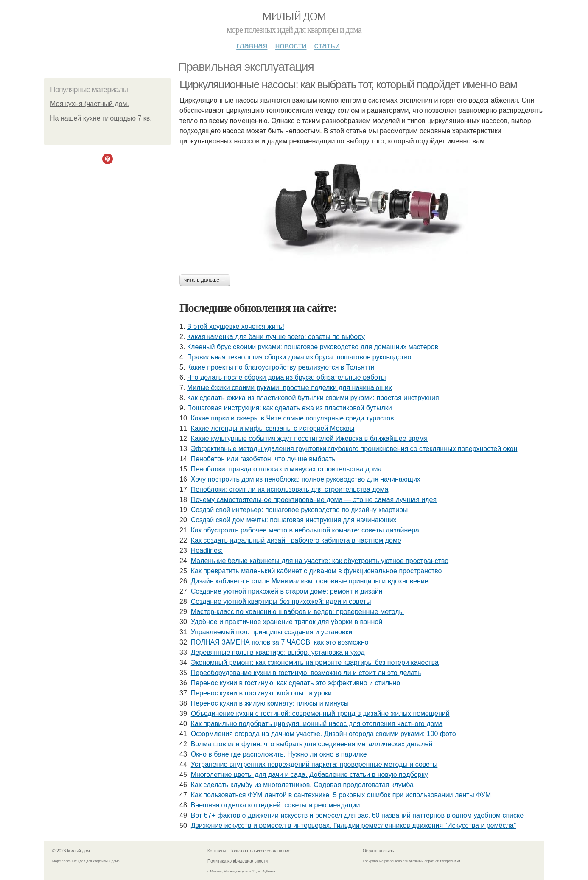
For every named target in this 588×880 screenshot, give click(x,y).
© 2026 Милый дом (71, 851)
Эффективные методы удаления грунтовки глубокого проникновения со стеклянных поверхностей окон (354, 449)
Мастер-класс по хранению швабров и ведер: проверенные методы (297, 612)
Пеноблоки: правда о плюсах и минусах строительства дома (286, 469)
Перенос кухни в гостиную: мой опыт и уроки (261, 693)
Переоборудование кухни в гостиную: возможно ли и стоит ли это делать (306, 673)
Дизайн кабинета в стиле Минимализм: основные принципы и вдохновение (310, 581)
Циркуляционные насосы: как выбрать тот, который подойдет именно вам (348, 84)
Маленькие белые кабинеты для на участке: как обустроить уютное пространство (320, 561)
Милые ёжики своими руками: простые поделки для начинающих (290, 388)
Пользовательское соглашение (260, 851)
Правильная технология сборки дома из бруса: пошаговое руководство (299, 357)
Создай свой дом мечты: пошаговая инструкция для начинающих (294, 520)
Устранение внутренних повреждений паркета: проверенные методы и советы (314, 764)
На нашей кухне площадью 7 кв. (101, 118)
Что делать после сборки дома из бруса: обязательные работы (287, 377)
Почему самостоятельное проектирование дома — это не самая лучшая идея (314, 500)
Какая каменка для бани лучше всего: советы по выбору (276, 337)
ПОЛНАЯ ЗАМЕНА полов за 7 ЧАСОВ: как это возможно (280, 642)
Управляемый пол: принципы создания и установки (272, 632)
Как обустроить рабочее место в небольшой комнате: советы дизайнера (305, 530)
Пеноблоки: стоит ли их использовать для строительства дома (290, 489)
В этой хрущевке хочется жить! (236, 326)
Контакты (217, 851)
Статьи (327, 45)
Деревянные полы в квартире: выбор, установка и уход (278, 652)
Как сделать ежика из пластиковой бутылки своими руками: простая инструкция (313, 398)
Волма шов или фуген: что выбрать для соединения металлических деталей (312, 744)
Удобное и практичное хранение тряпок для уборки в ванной (287, 622)
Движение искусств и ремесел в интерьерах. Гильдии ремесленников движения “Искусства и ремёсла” (353, 825)
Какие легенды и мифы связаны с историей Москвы (273, 428)
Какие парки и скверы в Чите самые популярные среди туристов (293, 418)
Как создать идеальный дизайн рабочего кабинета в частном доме (296, 540)
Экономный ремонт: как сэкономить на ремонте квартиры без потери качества (315, 663)
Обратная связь (378, 851)
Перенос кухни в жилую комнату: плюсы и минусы (270, 703)
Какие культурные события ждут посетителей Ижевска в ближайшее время (309, 439)
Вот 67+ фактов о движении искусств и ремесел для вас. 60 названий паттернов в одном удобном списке (357, 815)
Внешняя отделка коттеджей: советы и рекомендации (276, 805)
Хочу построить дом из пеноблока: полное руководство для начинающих (306, 479)
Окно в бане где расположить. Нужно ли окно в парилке (279, 754)
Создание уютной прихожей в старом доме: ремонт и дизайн (287, 591)
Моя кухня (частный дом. (90, 104)
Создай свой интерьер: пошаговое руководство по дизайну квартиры (300, 510)
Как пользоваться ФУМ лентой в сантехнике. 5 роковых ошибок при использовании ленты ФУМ (341, 795)
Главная (252, 45)
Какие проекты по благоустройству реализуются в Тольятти (281, 367)
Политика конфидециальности (238, 861)
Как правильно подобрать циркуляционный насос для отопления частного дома (317, 724)
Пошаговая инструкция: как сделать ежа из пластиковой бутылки (290, 408)
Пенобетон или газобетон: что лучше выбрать (263, 459)
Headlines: (207, 551)
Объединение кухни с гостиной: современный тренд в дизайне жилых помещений (320, 713)
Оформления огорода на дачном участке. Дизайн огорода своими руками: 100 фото (323, 734)
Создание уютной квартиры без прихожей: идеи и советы (281, 601)
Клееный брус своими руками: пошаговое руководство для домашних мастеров (313, 347)
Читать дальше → (205, 280)
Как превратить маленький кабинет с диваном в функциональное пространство (316, 571)
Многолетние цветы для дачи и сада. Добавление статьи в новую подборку (309, 775)
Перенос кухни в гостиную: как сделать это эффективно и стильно (295, 683)
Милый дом (294, 16)
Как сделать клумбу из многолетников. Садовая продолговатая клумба (302, 785)
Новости (291, 45)
